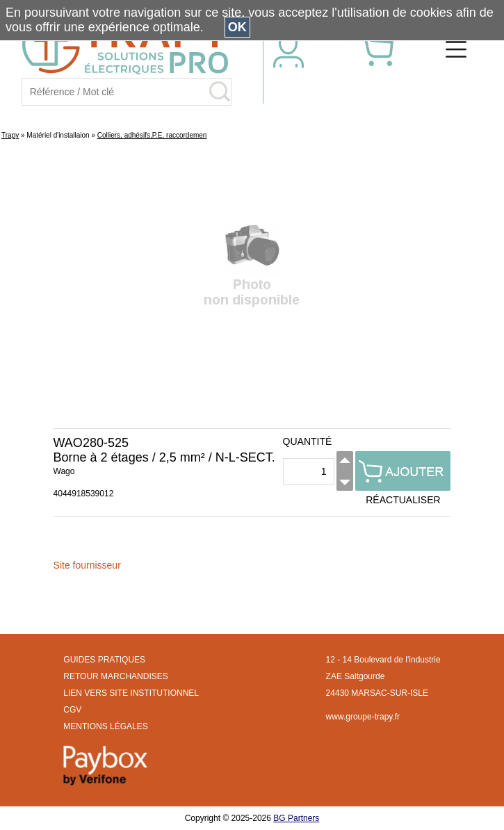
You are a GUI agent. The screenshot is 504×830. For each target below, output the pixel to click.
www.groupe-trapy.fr (363, 717)
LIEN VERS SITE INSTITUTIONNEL (131, 693)
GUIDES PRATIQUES (104, 660)
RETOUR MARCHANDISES (115, 676)
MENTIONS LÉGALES (105, 726)
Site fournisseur (87, 565)
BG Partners (296, 818)
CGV (72, 710)
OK (237, 27)
